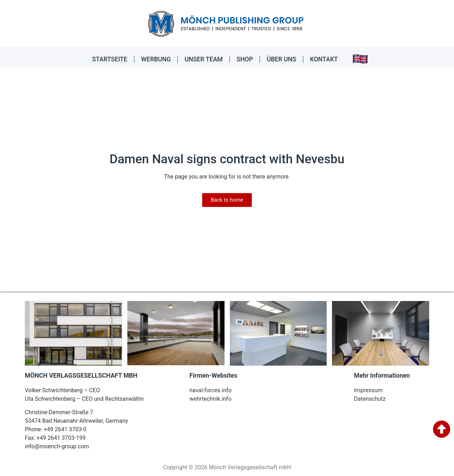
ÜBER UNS (281, 59)
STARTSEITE (110, 59)
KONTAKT (324, 59)
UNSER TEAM (203, 59)
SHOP (245, 59)
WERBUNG (156, 59)
